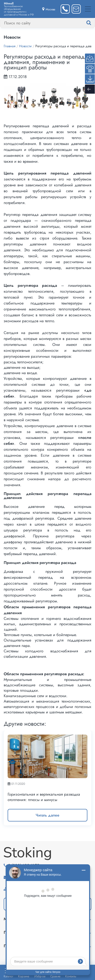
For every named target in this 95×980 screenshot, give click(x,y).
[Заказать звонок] (65, 9)
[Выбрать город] (49, 9)
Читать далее (47, 815)
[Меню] (88, 9)
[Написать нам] (76, 9)
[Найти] (94, 23)
